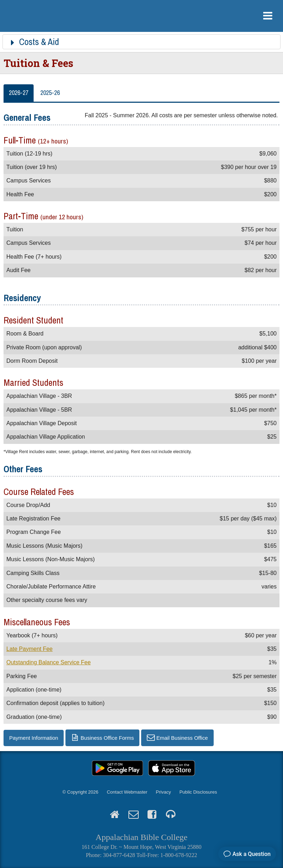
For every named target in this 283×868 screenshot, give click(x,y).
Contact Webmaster (127, 792)
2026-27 (19, 93)
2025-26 (50, 93)
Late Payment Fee (30, 649)
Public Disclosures (198, 792)
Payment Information (34, 738)
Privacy (164, 792)
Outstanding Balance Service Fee (48, 662)
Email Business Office (182, 738)
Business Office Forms (107, 738)
